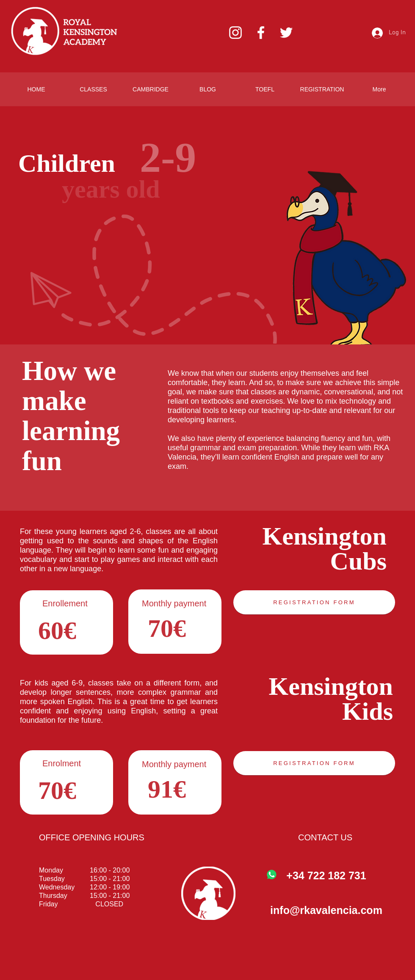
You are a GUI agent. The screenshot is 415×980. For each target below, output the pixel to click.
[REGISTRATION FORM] (314, 602)
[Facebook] (261, 33)
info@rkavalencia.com (326, 910)
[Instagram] (235, 33)
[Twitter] (286, 33)
